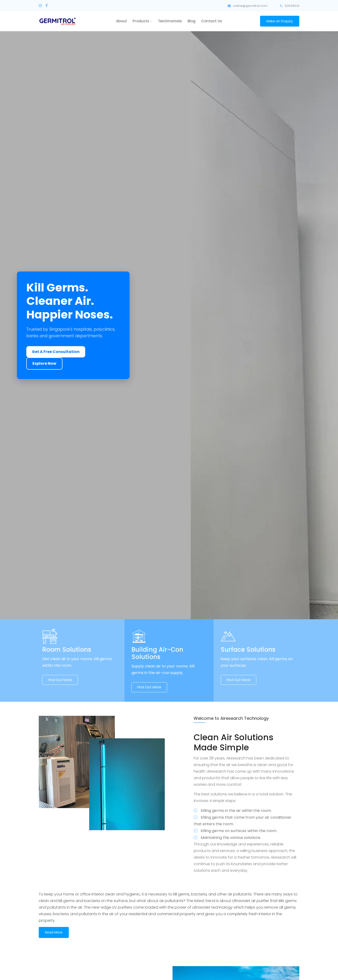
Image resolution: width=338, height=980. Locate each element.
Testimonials (170, 21)
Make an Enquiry (280, 21)
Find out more (60, 680)
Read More (54, 932)
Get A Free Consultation (56, 352)
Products (142, 21)
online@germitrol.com (248, 6)
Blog (192, 21)
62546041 (290, 6)
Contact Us (212, 21)
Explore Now (44, 363)
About (121, 21)
